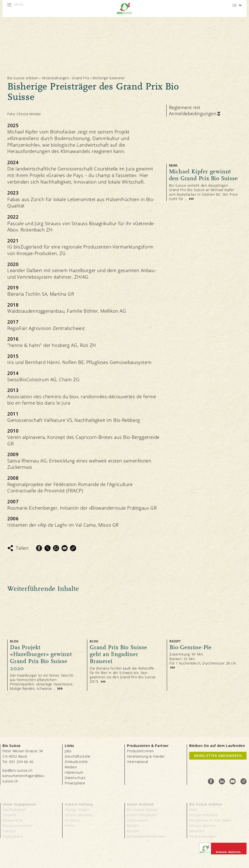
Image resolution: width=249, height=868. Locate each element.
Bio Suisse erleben (23, 78)
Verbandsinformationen (146, 836)
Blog (193, 810)
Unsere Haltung (79, 804)
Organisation (137, 820)
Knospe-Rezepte (203, 826)
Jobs (68, 751)
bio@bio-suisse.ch (17, 770)
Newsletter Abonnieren (218, 756)
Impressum (74, 772)
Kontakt (133, 831)
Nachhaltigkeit (14, 810)
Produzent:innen (140, 751)
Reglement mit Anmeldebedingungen (193, 111)
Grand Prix (81, 78)
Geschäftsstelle (78, 756)
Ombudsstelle (76, 762)
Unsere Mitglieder (142, 815)
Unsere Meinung (78, 815)
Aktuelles (197, 831)
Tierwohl (9, 815)
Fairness (9, 831)
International (138, 762)
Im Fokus (72, 820)
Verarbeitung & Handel (146, 756)
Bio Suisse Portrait (142, 810)
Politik (70, 826)
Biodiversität (13, 820)
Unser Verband (140, 804)
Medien (71, 767)
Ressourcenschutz (18, 826)
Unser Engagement (19, 804)
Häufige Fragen (77, 810)
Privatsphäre (75, 783)
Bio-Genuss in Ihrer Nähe (210, 820)
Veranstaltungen (55, 78)
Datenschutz (75, 778)
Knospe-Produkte (204, 815)
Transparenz (13, 836)
